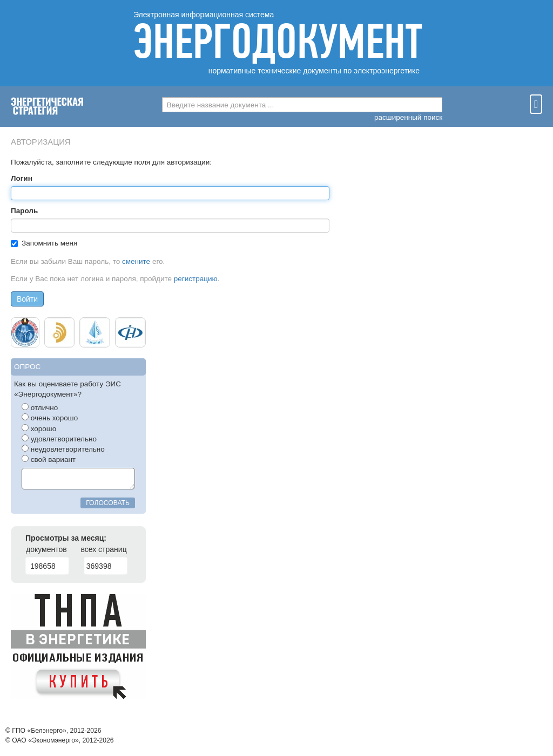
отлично (40, 407)
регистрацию (196, 279)
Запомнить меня (44, 243)
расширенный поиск (408, 117)
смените (136, 261)
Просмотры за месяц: (66, 538)
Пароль (24, 211)
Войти (27, 299)
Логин (22, 178)
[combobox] (302, 105)
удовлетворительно (59, 439)
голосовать (108, 503)
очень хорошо (50, 418)
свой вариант (49, 459)
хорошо (39, 428)
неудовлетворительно (63, 449)
